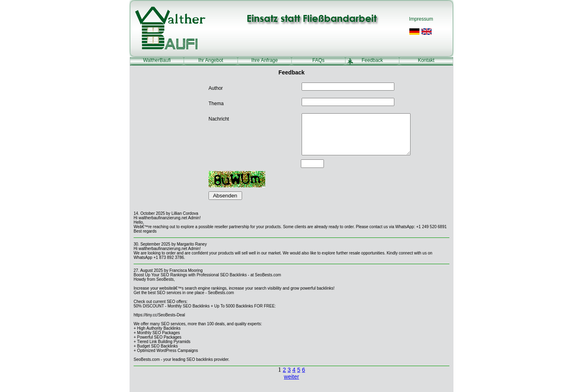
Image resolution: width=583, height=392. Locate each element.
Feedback (372, 60)
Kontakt (426, 60)
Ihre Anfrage (265, 60)
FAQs (318, 60)
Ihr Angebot (211, 60)
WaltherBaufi (157, 60)
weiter (291, 377)
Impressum (421, 19)
